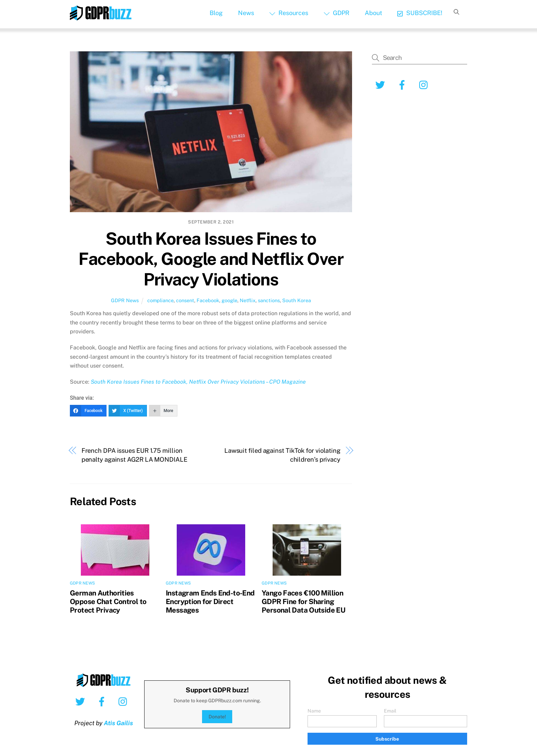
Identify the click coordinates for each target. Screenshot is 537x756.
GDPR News (125, 300)
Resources (289, 13)
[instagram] (425, 84)
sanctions (269, 300)
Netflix (248, 300)
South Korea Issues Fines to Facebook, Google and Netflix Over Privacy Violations (211, 259)
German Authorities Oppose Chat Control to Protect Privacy (108, 601)
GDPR (336, 13)
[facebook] (403, 84)
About (373, 13)
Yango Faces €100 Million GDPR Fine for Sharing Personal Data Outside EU (303, 601)
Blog (216, 13)
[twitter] (381, 84)
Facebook (208, 300)
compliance (160, 300)
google (229, 300)
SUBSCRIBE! (420, 13)
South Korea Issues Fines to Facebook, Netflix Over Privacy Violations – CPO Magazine (198, 382)
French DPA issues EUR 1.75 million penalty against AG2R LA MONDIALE (134, 455)
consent (185, 300)
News (246, 13)
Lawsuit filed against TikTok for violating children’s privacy (282, 455)
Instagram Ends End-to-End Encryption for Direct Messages (210, 601)
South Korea (297, 300)
